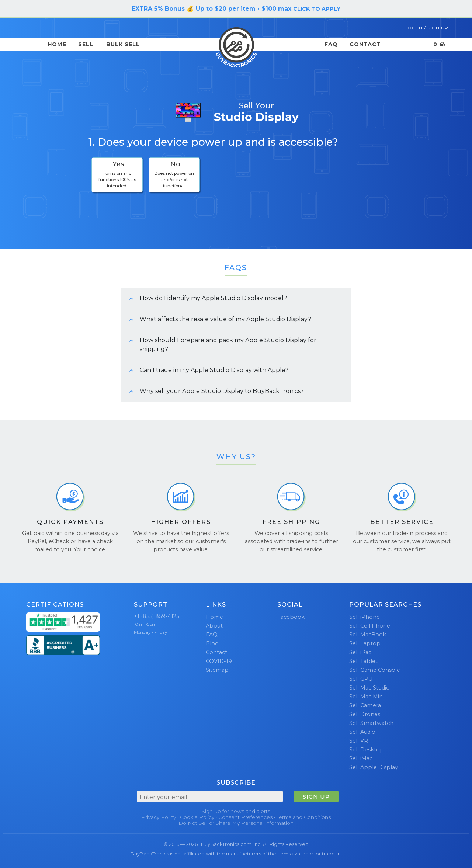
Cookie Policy (197, 817)
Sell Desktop (367, 750)
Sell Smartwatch (371, 723)
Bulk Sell (123, 44)
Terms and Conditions (304, 817)
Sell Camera (365, 705)
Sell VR (359, 741)
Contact (365, 44)
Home (57, 44)
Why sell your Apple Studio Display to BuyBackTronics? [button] (213, 391)
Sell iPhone (365, 617)
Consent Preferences (245, 817)
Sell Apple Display (374, 767)
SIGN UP (316, 797)
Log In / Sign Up (426, 28)
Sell (86, 44)
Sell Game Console (375, 670)
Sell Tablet (363, 661)
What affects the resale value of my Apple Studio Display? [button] (216, 319)
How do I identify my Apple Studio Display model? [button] (204, 298)
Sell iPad (360, 652)
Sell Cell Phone (370, 626)
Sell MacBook (368, 635)
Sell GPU (361, 679)
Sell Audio (362, 732)
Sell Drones (365, 714)
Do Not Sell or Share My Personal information (236, 823)
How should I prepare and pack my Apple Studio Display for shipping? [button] (219, 345)
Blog (212, 643)
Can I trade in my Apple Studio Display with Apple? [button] (205, 370)
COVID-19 (219, 661)
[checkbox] (117, 175)
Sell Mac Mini (367, 697)
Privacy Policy (159, 817)
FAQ (331, 44)
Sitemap (217, 670)
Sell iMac (361, 758)
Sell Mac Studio (369, 688)
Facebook (291, 617)
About (214, 626)
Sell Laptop (365, 643)
